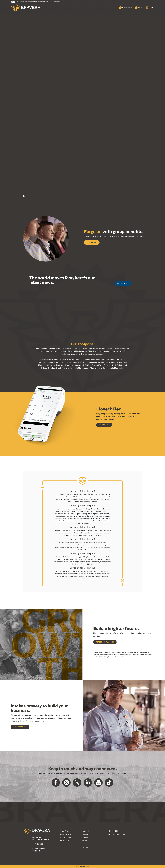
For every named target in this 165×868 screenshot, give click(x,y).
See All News (123, 283)
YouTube (85, 848)
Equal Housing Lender (117, 834)
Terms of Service (65, 834)
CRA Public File (65, 841)
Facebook (86, 831)
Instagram (86, 834)
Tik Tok (85, 841)
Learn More (92, 242)
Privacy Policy (64, 831)
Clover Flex (104, 425)
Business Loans (20, 727)
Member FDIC (113, 831)
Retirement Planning (105, 642)
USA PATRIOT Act (66, 838)
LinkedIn (85, 838)
